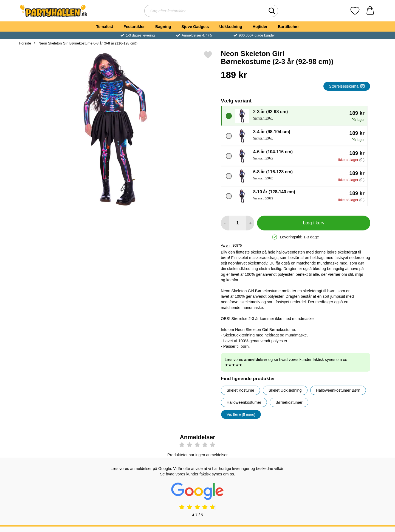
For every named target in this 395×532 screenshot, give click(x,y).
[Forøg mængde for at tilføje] (250, 223)
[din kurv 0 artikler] (370, 11)
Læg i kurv (314, 223)
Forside (25, 43)
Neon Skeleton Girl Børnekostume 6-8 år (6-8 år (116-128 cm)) (88, 43)
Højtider (260, 27)
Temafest (105, 27)
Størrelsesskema (347, 86)
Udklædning (231, 27)
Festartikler (134, 27)
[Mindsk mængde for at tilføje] (225, 223)
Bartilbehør (288, 27)
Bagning (163, 27)
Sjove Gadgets (195, 27)
